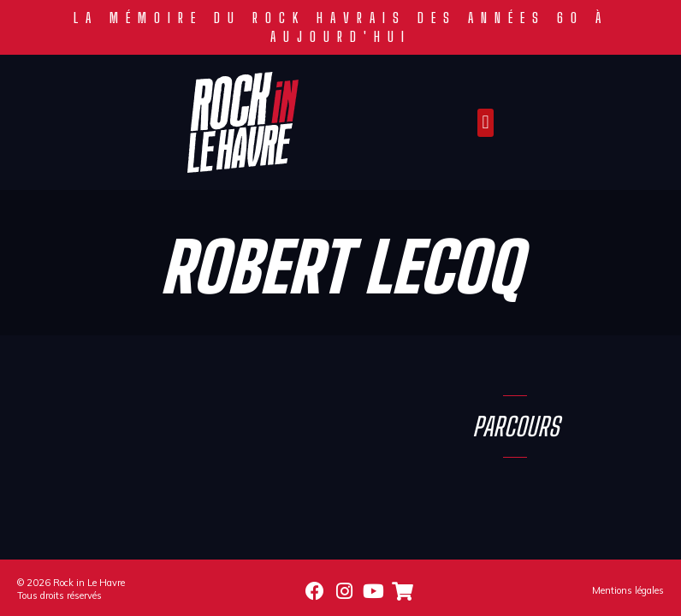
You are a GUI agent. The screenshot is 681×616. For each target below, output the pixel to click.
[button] (486, 123)
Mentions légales (628, 590)
